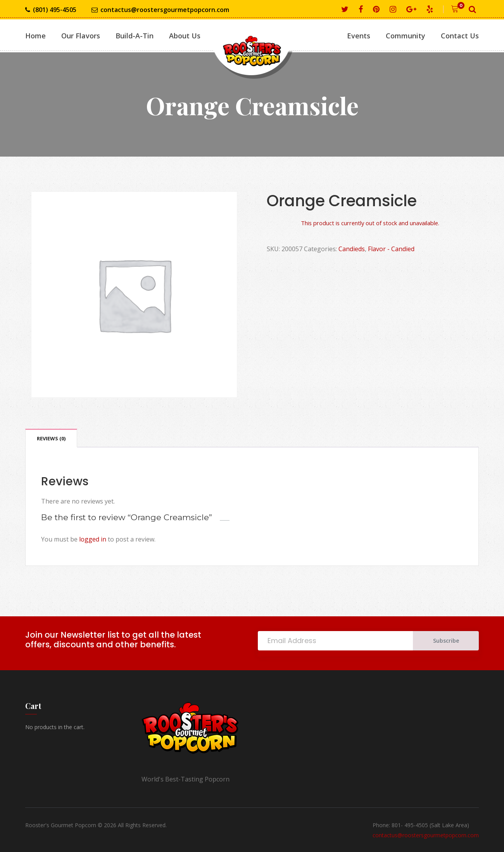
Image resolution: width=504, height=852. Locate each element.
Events (359, 36)
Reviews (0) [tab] (51, 438)
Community (406, 36)
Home (35, 36)
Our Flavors (81, 36)
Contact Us (460, 36)
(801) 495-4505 (51, 10)
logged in (93, 539)
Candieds (352, 249)
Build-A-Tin (135, 36)
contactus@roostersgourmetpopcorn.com (160, 10)
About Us (185, 36)
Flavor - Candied (391, 249)
